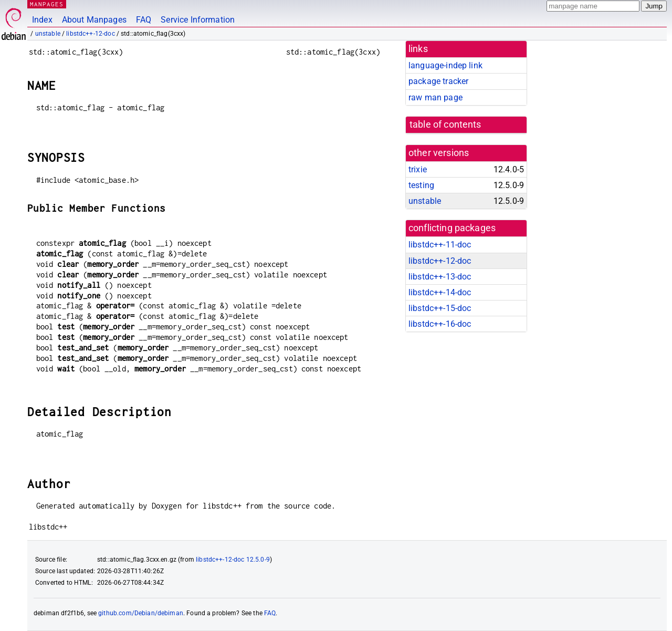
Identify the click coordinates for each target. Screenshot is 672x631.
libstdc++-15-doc (440, 308)
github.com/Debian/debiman (141, 613)
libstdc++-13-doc (440, 277)
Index (42, 20)
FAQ (144, 20)
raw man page (435, 97)
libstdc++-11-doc (440, 245)
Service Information (198, 20)
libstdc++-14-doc (440, 292)
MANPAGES (47, 4)
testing (421, 185)
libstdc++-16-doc (440, 324)
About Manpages (94, 20)
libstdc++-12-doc (90, 34)
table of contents (445, 125)
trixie (418, 169)
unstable (48, 34)
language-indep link (445, 65)
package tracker (438, 81)
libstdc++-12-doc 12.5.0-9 (233, 560)
